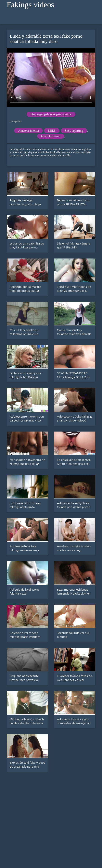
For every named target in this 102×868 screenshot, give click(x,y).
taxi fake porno (51, 136)
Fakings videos (30, 5)
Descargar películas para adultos (51, 114)
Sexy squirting (74, 131)
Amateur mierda (28, 131)
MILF (52, 131)
